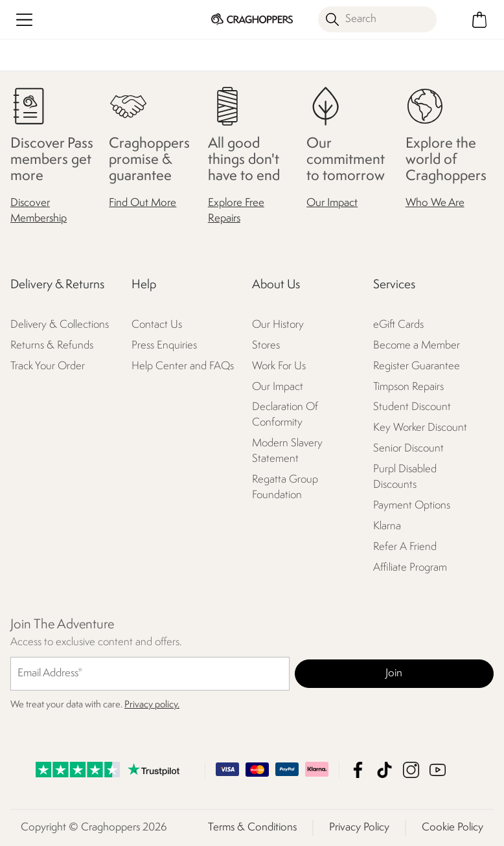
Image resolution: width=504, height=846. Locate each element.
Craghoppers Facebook (358, 770)
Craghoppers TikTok (384, 770)
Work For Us (279, 366)
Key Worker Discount (420, 428)
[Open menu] (24, 20)
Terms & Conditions (252, 828)
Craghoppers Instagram (411, 770)
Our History (278, 325)
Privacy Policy (359, 828)
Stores (266, 346)
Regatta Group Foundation (285, 487)
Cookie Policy (452, 828)
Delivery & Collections (60, 325)
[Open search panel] (377, 19)
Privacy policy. (152, 705)
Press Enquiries (164, 346)
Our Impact (332, 203)
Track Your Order (48, 366)
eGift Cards (398, 325)
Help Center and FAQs (183, 366)
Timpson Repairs (408, 387)
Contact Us (157, 325)
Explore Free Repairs (236, 211)
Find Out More (143, 203)
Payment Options (412, 506)
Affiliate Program (410, 568)
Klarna (387, 526)
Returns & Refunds (52, 346)
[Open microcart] (480, 20)
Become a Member (417, 346)
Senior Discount (408, 449)
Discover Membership (39, 211)
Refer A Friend (405, 547)
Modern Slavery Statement (287, 451)
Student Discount (412, 407)
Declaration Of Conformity (285, 415)
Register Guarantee (417, 366)
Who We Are (435, 203)
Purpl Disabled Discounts (405, 477)
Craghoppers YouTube (438, 770)
